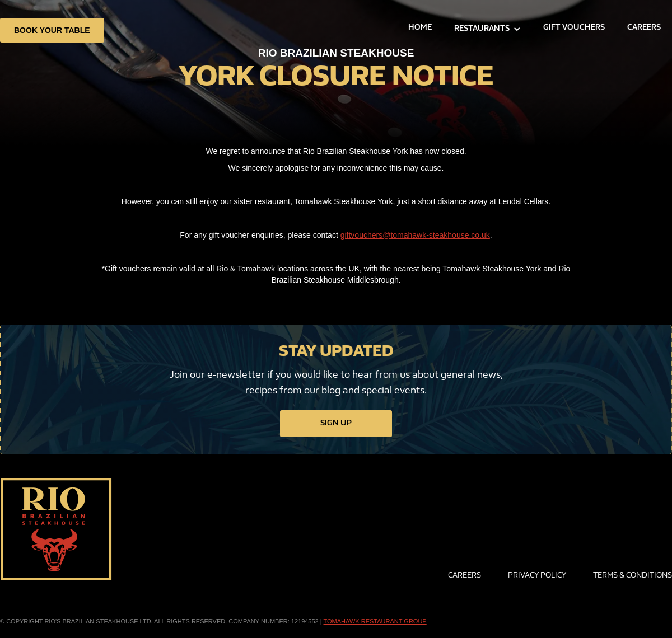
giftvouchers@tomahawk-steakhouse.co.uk (415, 235)
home (420, 28)
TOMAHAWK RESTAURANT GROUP (375, 621)
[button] (487, 29)
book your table (52, 30)
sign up (336, 424)
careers (644, 28)
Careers (465, 576)
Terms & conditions (633, 576)
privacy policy (537, 576)
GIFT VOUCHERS (574, 28)
